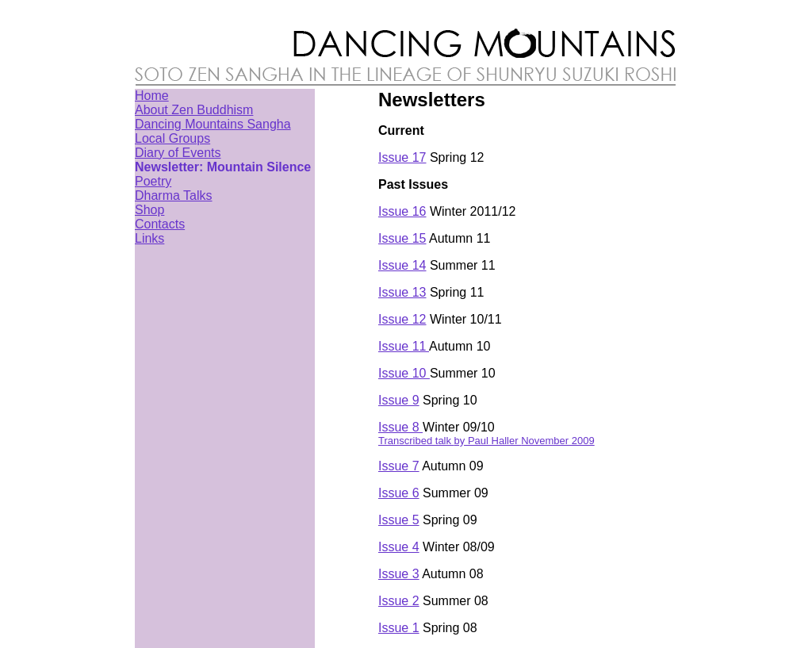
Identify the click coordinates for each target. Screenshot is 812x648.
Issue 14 (402, 265)
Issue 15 (402, 238)
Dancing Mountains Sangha (213, 124)
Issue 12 (402, 319)
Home (152, 96)
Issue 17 (402, 157)
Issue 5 (399, 520)
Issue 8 (400, 427)
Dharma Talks (174, 196)
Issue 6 (399, 493)
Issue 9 (399, 400)
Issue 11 (404, 346)
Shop (149, 210)
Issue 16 (402, 211)
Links (149, 238)
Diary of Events (178, 153)
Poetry (153, 181)
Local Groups (172, 138)
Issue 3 (399, 574)
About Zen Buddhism (194, 110)
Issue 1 (399, 628)
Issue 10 (404, 373)
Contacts (160, 224)
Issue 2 (399, 601)
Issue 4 (399, 547)
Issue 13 (402, 292)
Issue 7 (399, 466)
